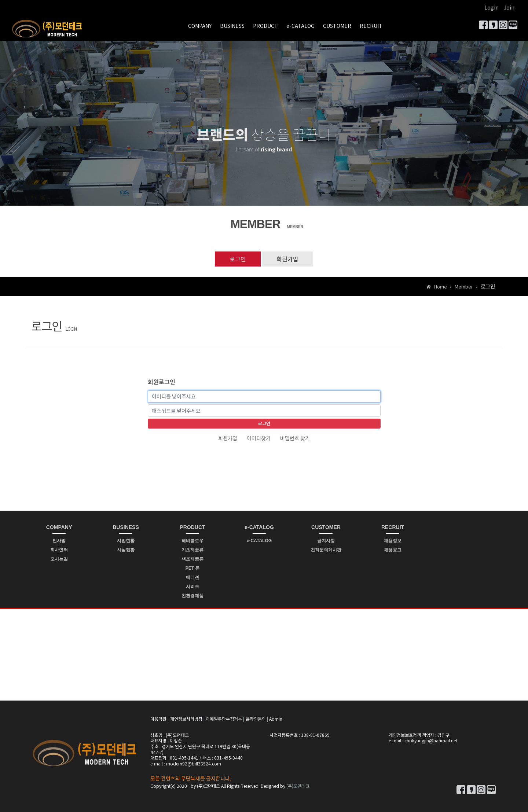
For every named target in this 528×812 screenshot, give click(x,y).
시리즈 (192, 587)
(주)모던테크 (298, 786)
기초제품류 (192, 550)
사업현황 (126, 541)
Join (509, 7)
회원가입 (287, 259)
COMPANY (200, 26)
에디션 (192, 577)
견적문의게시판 (326, 550)
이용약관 (158, 719)
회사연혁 (59, 550)
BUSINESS (232, 26)
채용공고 (393, 550)
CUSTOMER (337, 26)
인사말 (59, 541)
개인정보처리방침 (186, 719)
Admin (276, 719)
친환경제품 (192, 596)
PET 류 (193, 568)
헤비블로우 (192, 541)
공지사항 (326, 541)
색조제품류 (192, 559)
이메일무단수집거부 (224, 719)
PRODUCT (265, 26)
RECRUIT (371, 26)
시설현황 (126, 550)
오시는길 (59, 559)
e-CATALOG (300, 26)
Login (492, 7)
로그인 (238, 259)
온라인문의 (256, 719)
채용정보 (393, 541)
